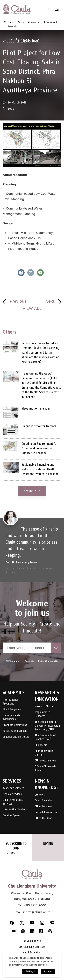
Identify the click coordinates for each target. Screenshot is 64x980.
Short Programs (12, 710)
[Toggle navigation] (57, 9)
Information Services (15, 810)
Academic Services (13, 788)
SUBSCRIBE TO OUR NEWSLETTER (16, 848)
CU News (40, 795)
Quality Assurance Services (13, 802)
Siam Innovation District (44, 753)
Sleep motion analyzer (36, 408)
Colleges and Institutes (16, 737)
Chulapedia (41, 745)
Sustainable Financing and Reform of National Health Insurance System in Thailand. (40, 469)
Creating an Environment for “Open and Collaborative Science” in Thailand (40, 448)
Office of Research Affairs (45, 769)
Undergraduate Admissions (12, 717)
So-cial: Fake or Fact (47, 812)
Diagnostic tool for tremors (39, 426)
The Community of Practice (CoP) (45, 737)
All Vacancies (13, 661)
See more (32, 491)
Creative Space (11, 816)
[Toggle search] (48, 9)
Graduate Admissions (15, 725)
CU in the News (43, 807)
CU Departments (32, 941)
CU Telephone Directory (32, 947)
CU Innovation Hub (45, 761)
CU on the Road (44, 818)
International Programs (10, 702)
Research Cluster (44, 706)
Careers (32, 964)
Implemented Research (43, 714)
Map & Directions (32, 953)
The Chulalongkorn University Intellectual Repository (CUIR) (48, 726)
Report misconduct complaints (32, 959)
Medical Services (12, 794)
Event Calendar (43, 801)
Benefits (29, 661)
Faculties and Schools (15, 731)
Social (11, 109)
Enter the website (48, 661)
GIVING (48, 844)
